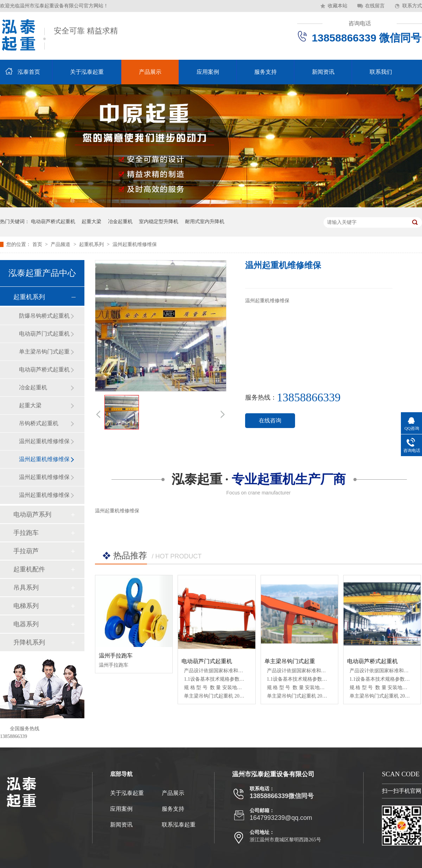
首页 (38, 244)
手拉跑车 (26, 533)
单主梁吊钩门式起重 (44, 352)
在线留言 (375, 6)
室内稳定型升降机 (159, 222)
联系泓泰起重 (179, 825)
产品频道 (61, 244)
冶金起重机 (120, 222)
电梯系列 (26, 606)
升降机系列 (29, 642)
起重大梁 (91, 222)
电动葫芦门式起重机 (44, 334)
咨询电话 (360, 23)
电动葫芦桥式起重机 (53, 222)
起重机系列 (92, 244)
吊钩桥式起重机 (39, 423)
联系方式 (412, 6)
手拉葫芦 (26, 551)
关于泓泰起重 (87, 72)
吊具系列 (26, 588)
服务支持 (266, 72)
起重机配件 (29, 569)
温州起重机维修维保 (135, 244)
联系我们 (381, 72)
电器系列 (26, 624)
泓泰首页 (29, 72)
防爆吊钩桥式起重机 (44, 316)
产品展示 (150, 72)
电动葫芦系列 (32, 514)
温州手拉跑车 (116, 656)
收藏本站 (338, 6)
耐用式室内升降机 (205, 222)
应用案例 (208, 72)
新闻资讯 (323, 72)
